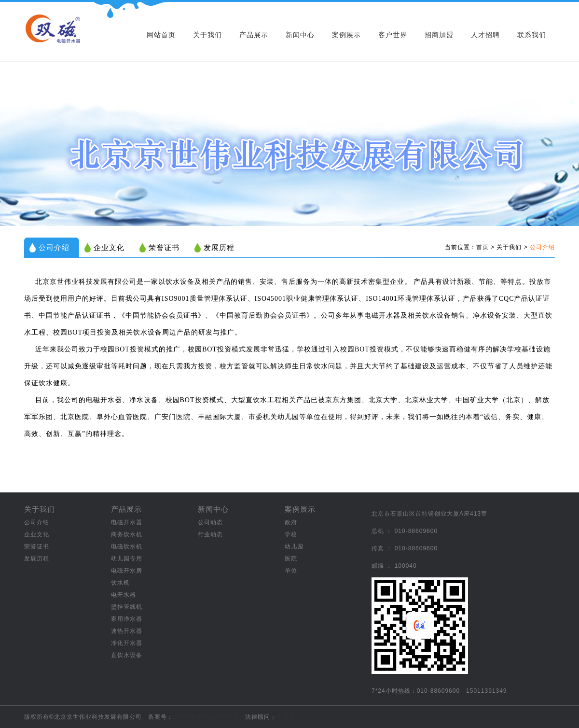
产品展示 (254, 35)
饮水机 (120, 583)
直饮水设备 (127, 655)
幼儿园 (294, 546)
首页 (482, 247)
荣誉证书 (164, 247)
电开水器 (124, 595)
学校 (291, 534)
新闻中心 (300, 35)
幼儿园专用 (127, 559)
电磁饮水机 (127, 546)
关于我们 (207, 35)
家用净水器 (127, 619)
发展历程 (219, 247)
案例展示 (346, 35)
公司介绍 (54, 247)
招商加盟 (439, 35)
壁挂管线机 (127, 607)
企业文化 (109, 247)
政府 (291, 522)
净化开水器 (127, 643)
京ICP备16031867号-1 (206, 717)
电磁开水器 (127, 522)
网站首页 (161, 35)
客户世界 (393, 35)
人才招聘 (485, 35)
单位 (291, 571)
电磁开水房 (127, 571)
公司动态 (210, 522)
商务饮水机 (127, 534)
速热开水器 (127, 631)
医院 (291, 559)
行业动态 (210, 534)
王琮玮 (286, 717)
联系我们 (532, 35)
